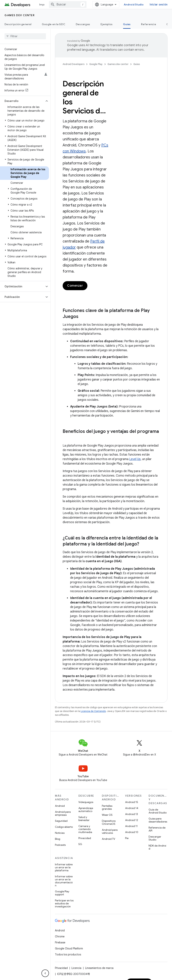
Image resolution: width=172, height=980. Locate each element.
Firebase (60, 942)
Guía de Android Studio (158, 811)
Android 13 (131, 814)
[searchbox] (25, 36)
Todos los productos (68, 954)
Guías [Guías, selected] (127, 24)
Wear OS (107, 815)
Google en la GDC (54, 24)
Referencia (148, 24)
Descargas (83, 24)
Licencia (76, 968)
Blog (58, 839)
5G (80, 844)
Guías (137, 64)
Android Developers (74, 64)
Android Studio (149, 5)
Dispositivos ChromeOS (109, 822)
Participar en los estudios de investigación (64, 903)
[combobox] (83, 5)
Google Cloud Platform (69, 948)
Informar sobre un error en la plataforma (64, 867)
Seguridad (61, 821)
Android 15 (132, 802)
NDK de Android (157, 847)
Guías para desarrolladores (158, 820)
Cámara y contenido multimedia (85, 829)
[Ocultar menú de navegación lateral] (45, 973)
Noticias (60, 833)
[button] (22, 101)
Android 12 (132, 820)
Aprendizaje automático (86, 810)
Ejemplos (107, 24)
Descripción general (18, 24)
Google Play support (62, 893)
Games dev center (20, 15)
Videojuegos (86, 802)
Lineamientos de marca (99, 968)
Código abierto (64, 827)
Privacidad (85, 838)
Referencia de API (157, 829)
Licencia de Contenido (93, 711)
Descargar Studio (155, 838)
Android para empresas (63, 813)
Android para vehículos (110, 831)
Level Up (135, 459)
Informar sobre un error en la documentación (64, 881)
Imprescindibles (50, 5)
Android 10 (132, 832)
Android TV (109, 839)
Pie (127, 838)
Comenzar (75, 286)
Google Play (96, 64)
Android (60, 806)
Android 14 (132, 808)
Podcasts (60, 845)
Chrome (60, 936)
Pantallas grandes (107, 807)
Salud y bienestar (84, 819)
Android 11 (131, 826)
